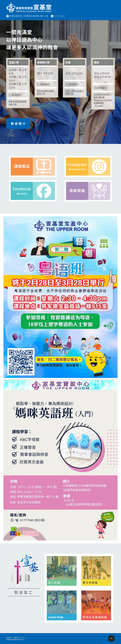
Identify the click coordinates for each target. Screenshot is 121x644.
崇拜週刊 (15, 95)
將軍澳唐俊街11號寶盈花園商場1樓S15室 (29, 16)
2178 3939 (59, 16)
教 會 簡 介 (18, 123)
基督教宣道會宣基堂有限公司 (15, 640)
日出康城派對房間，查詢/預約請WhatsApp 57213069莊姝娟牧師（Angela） (103, 100)
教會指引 (9, 638)
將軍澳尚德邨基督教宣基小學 (18, 103)
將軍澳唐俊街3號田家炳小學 (45, 92)
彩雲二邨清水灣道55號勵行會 (74, 92)
